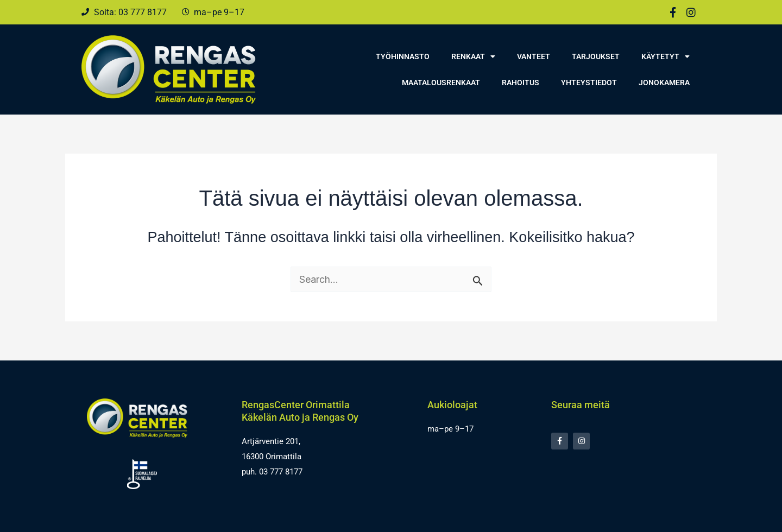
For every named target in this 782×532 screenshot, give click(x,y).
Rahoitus (521, 83)
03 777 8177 (281, 472)
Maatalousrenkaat (441, 83)
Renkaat (473, 56)
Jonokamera (664, 83)
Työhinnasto (403, 56)
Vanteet (534, 56)
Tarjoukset (596, 56)
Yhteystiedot (589, 83)
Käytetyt (666, 56)
